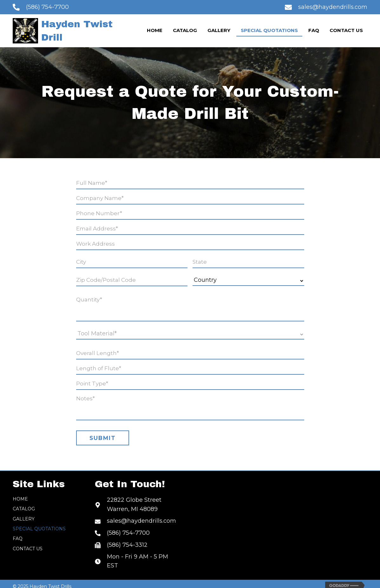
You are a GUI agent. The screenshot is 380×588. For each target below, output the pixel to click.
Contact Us (28, 542)
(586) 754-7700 (47, 7)
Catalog (24, 502)
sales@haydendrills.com (333, 7)
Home (20, 493)
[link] (155, 31)
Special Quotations (39, 522)
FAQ (18, 532)
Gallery (24, 513)
